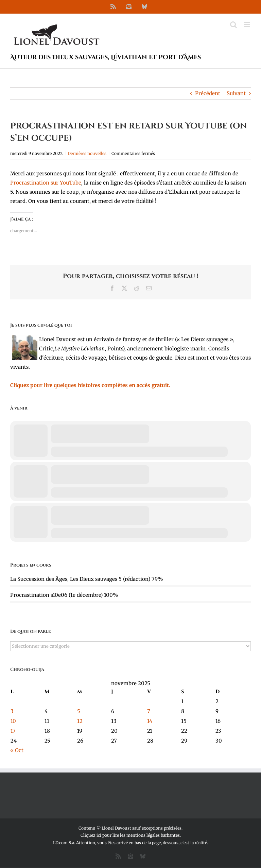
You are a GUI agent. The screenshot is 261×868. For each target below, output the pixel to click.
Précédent (208, 93)
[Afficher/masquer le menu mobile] (247, 25)
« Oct (17, 750)
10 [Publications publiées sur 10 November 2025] (13, 721)
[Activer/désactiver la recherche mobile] (233, 25)
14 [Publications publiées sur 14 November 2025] (150, 721)
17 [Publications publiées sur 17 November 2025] (13, 731)
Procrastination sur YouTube (46, 183)
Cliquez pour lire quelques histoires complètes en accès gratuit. (90, 385)
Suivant (236, 93)
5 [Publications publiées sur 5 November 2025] (79, 711)
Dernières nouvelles (87, 153)
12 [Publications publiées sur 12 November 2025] (80, 721)
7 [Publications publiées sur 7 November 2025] (149, 711)
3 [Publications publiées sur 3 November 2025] (12, 711)
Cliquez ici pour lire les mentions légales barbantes (130, 835)
